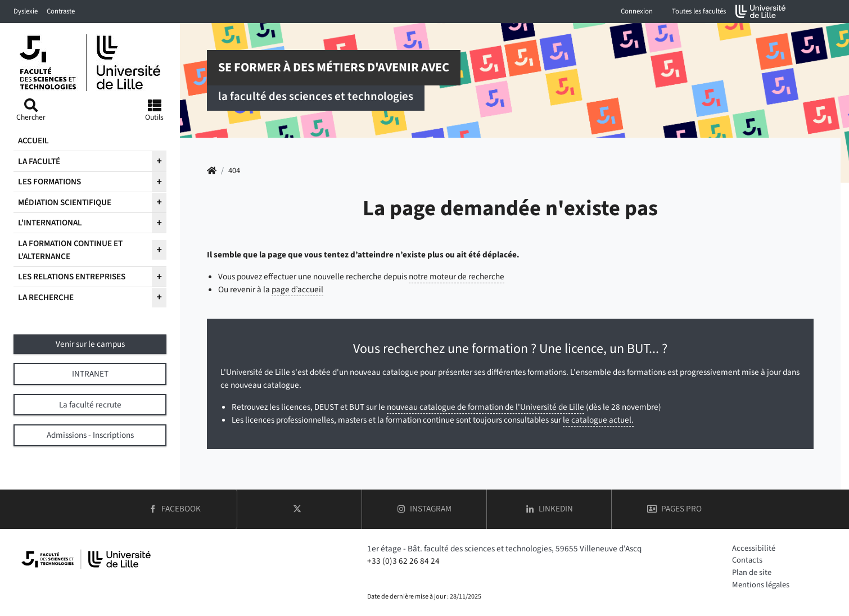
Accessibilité (754, 548)
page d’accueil (297, 289)
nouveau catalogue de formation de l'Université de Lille (486, 407)
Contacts (747, 560)
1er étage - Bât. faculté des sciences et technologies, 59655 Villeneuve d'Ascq (504, 549)
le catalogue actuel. (598, 420)
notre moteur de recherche (457, 277)
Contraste (61, 11)
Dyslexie (26, 11)
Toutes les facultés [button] (699, 11)
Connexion (637, 11)
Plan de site (752, 572)
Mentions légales (761, 585)
